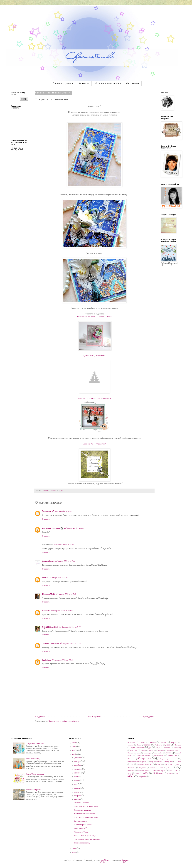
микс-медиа (147, 753)
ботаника (130, 745)
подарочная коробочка (144, 764)
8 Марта (142, 743)
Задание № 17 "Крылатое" (94, 444)
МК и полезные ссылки (108, 83)
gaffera (105, 860)
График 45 (158, 745)
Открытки (169, 762)
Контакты (84, 83)
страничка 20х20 (143, 771)
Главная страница (63, 83)
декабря (78, 758)
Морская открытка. (34, 790)
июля (77, 777)
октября (78, 765)
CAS (130, 776)
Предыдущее (148, 717)
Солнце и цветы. (81, 821)
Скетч (161, 768)
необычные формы (144, 756)
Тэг (176, 771)
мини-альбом (158, 753)
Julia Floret (48, 561)
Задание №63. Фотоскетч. (94, 356)
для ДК (158, 748)
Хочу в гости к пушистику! (85, 836)
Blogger (125, 860)
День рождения (137, 748)
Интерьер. (167, 748)
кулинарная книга (173, 750)
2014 (74, 853)
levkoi (45, 578)
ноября (78, 762)
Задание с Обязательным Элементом (94, 399)
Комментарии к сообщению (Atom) (64, 721)
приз (177, 765)
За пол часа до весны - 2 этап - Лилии (94, 317)
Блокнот (174, 743)
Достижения (133, 83)
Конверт (143, 750)
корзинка (161, 750)
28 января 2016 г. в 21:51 (59, 578)
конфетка (152, 750)
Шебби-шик (158, 773)
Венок (139, 745)
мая (76, 784)
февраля (78, 796)
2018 (74, 747)
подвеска (159, 765)
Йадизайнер (177, 748)
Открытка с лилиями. (83, 810)
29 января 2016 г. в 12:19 (66, 594)
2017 (74, 750)
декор (168, 745)
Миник (168, 753)
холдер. (137, 773)
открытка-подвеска (156, 762)
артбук (164, 743)
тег (170, 771)
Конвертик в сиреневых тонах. (86, 817)
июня (77, 781)
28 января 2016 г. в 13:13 (62, 511)
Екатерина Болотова (51, 528)
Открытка (144, 759)
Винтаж (147, 745)
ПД (132, 765)
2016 (74, 754)
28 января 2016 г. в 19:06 (65, 561)
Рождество (142, 768)
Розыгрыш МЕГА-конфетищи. (86, 806)
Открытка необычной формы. (137, 762)
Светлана (46, 611)
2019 (74, 743)
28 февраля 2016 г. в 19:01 (70, 644)
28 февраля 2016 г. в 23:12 (63, 660)
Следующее (40, 717)
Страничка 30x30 (158, 771)
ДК (150, 748)
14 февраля (131, 743)
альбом (153, 743)
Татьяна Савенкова (50, 644)
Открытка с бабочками (35, 744)
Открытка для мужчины (169, 759)
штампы (170, 773)
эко (177, 773)
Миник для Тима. (81, 832)
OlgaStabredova (50, 627)
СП (171, 768)
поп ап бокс (169, 765)
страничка (131, 771)
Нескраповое (158, 756)
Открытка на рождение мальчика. (87, 839)
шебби (145, 773)
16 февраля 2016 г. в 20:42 (62, 611)
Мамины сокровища (134, 753)
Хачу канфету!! (80, 828)
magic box (143, 776)
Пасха (179, 762)
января (77, 800)
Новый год (173, 756)
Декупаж (178, 745)
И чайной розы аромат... (84, 825)
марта (77, 792)
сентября (78, 769)
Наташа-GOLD (49, 594)
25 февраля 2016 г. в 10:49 (70, 627)
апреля (77, 788)
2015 (74, 849)
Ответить (46, 519)
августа (78, 773)
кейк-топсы (134, 750)
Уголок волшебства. (82, 843)
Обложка (131, 759)
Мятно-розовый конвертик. (85, 814)
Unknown (47, 511)
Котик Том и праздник (35, 774)
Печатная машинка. (82, 803)
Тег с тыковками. (33, 759)
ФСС (129, 773)
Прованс (131, 768)
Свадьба (152, 768)
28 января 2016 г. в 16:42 (64, 545)
